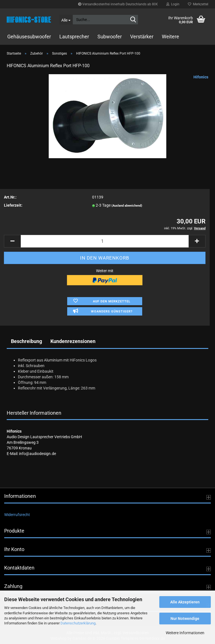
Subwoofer (110, 37)
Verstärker (142, 37)
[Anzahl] (105, 241)
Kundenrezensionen (73, 341)
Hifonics (201, 77)
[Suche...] (66, 20)
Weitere (170, 37)
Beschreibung (26, 341)
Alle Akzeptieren (185, 602)
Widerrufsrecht (17, 515)
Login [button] (173, 4)
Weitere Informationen (185, 633)
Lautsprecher (74, 37)
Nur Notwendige (185, 619)
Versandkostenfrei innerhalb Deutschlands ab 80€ (118, 4)
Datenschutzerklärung (78, 623)
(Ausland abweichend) (127, 206)
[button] (12, 241)
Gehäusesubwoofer (29, 37)
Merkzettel (198, 4)
